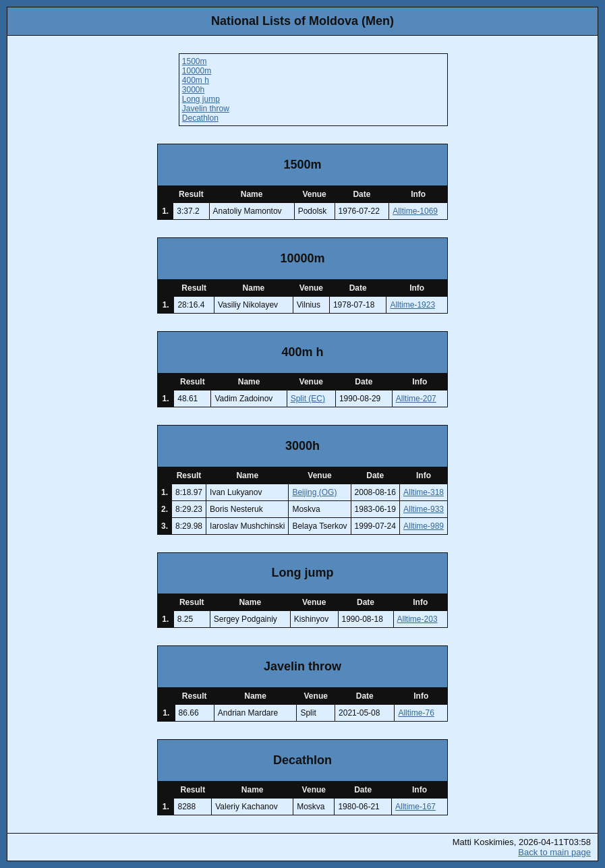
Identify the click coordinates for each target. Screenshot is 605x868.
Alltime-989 (424, 526)
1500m (195, 61)
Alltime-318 (424, 492)
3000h (193, 90)
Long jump (201, 99)
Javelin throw (206, 109)
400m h (196, 80)
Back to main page (554, 852)
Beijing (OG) (314, 492)
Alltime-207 (416, 399)
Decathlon (200, 118)
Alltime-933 (424, 509)
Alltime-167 (415, 807)
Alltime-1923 (412, 305)
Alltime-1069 (415, 211)
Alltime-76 (416, 713)
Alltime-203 (417, 619)
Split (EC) (308, 399)
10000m (197, 71)
